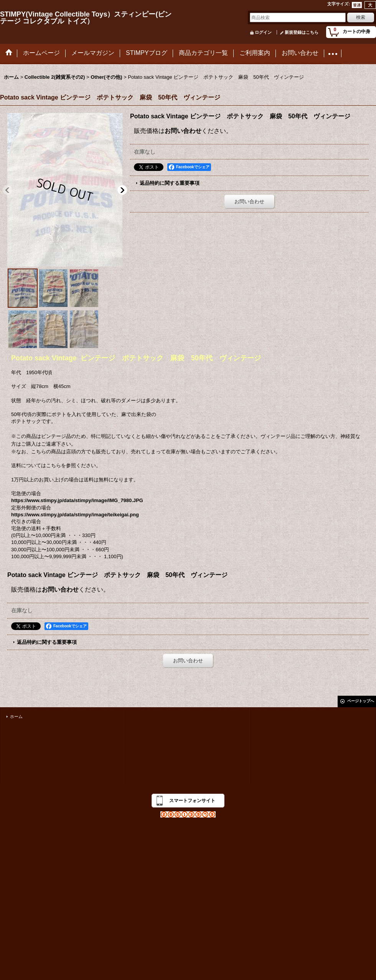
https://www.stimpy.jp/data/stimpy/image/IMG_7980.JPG (77, 500)
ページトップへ (361, 701)
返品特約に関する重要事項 (170, 183)
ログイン (263, 32)
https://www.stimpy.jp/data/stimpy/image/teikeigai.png (75, 515)
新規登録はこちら (302, 32)
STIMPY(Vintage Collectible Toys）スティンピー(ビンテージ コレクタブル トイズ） (86, 18)
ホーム (16, 716)
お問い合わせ (183, 131)
